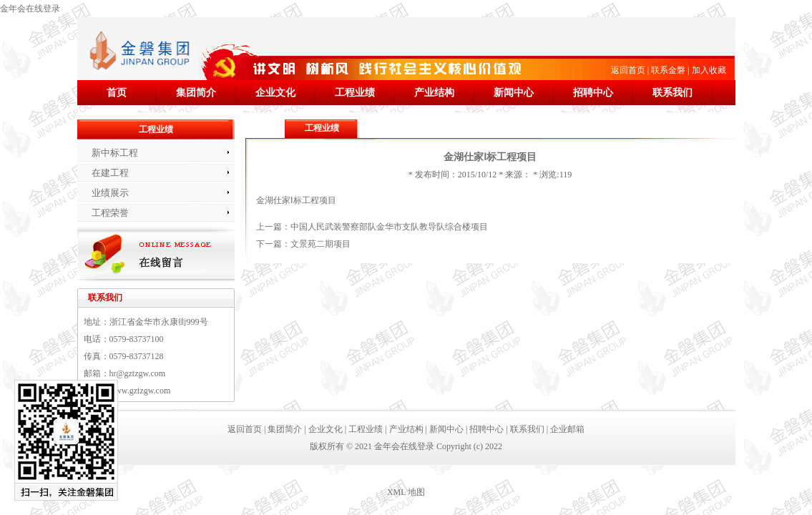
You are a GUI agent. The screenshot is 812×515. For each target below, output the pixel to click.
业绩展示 (110, 193)
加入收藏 (709, 70)
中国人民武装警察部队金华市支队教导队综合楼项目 (389, 227)
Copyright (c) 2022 (469, 446)
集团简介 (196, 93)
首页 (117, 93)
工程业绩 (355, 93)
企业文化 (275, 93)
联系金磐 (668, 70)
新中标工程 (115, 153)
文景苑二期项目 (321, 244)
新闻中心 (514, 93)
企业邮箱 (567, 429)
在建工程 (110, 173)
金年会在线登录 (30, 9)
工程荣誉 (110, 213)
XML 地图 (406, 492)
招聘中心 (593, 93)
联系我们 (672, 93)
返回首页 (628, 70)
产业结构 (434, 93)
